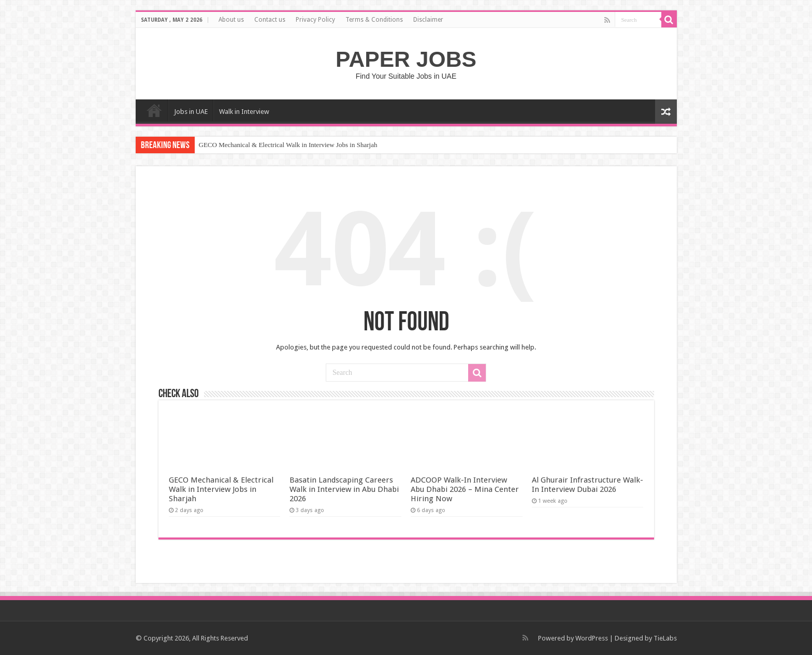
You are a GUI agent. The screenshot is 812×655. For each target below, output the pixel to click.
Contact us (270, 20)
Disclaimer (428, 20)
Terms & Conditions (374, 20)
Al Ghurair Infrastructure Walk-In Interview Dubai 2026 (588, 485)
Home (154, 110)
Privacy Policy (315, 20)
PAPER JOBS (406, 59)
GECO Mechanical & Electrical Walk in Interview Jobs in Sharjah (288, 145)
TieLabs (665, 638)
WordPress (592, 638)
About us (231, 20)
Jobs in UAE (191, 112)
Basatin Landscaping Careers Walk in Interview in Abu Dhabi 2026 (344, 489)
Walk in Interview (244, 112)
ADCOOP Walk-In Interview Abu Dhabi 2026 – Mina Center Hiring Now (465, 489)
